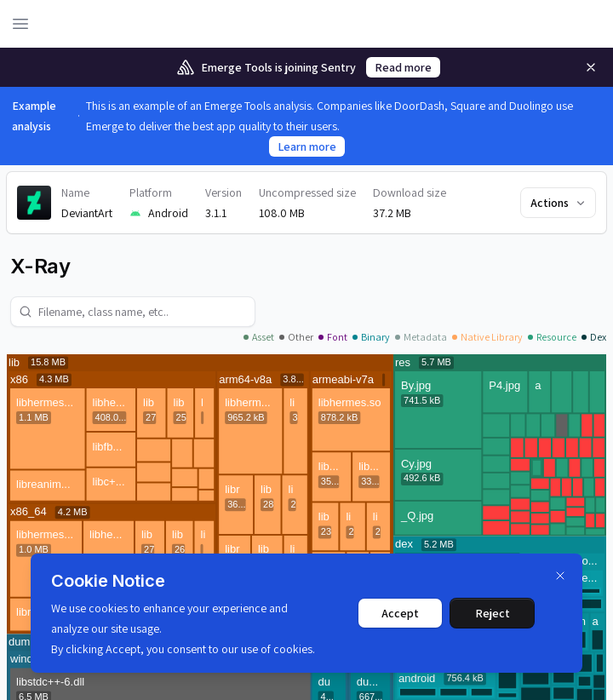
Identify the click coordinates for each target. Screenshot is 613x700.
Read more (403, 67)
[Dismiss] (560, 576)
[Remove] (591, 67)
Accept (400, 613)
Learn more (307, 146)
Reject (493, 613)
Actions (559, 203)
